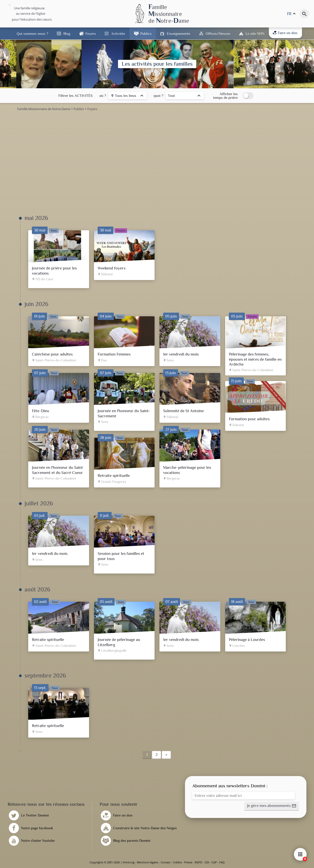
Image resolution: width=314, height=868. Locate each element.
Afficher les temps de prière (225, 96)
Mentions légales (148, 862)
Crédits (177, 862)
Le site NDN (255, 33)
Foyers (91, 33)
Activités (118, 33)
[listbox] (128, 96)
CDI (207, 862)
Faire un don (285, 33)
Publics (146, 33)
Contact (166, 862)
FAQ (222, 862)
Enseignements (179, 33)
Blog (67, 33)
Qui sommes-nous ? (32, 33)
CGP (214, 862)
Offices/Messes (218, 33)
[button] (272, 806)
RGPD (198, 862)
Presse (188, 862)
